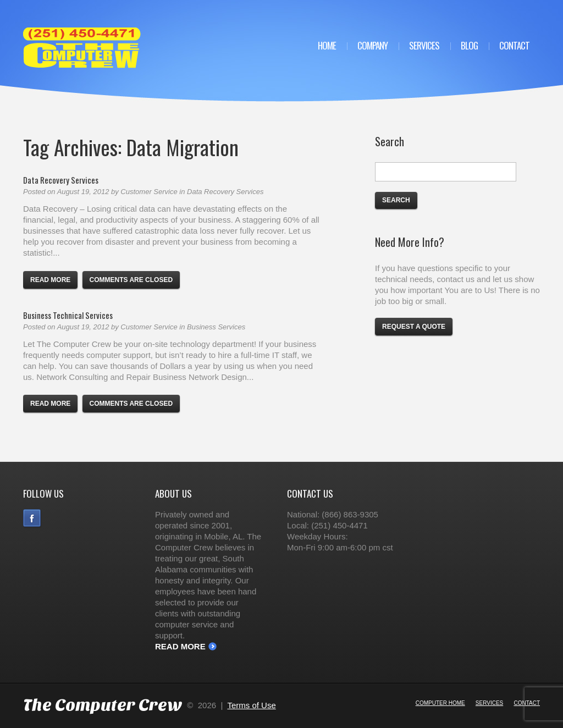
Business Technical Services (68, 315)
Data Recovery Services (61, 180)
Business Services (216, 327)
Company (372, 45)
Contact (514, 45)
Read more (50, 280)
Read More (180, 646)
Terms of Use (251, 705)
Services (424, 45)
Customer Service (149, 192)
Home (327, 45)
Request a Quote (414, 327)
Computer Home (440, 703)
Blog (469, 45)
